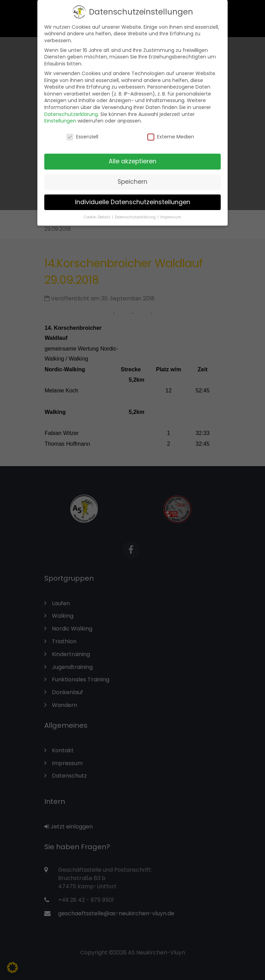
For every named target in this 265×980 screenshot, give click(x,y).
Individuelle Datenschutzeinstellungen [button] (133, 199)
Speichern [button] (132, 179)
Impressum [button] (171, 214)
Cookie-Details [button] (98, 214)
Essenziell (82, 134)
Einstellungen (60, 118)
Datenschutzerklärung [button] (136, 214)
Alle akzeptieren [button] (132, 158)
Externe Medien (171, 134)
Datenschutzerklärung (71, 111)
